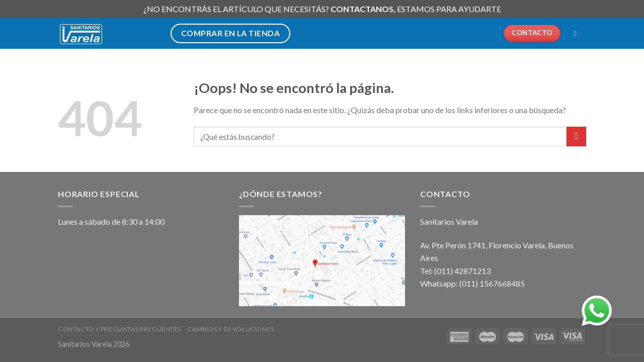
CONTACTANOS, (364, 9)
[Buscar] (577, 34)
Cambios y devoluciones (230, 329)
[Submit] (576, 137)
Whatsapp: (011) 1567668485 (472, 283)
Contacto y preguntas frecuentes (119, 329)
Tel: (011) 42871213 (455, 271)
